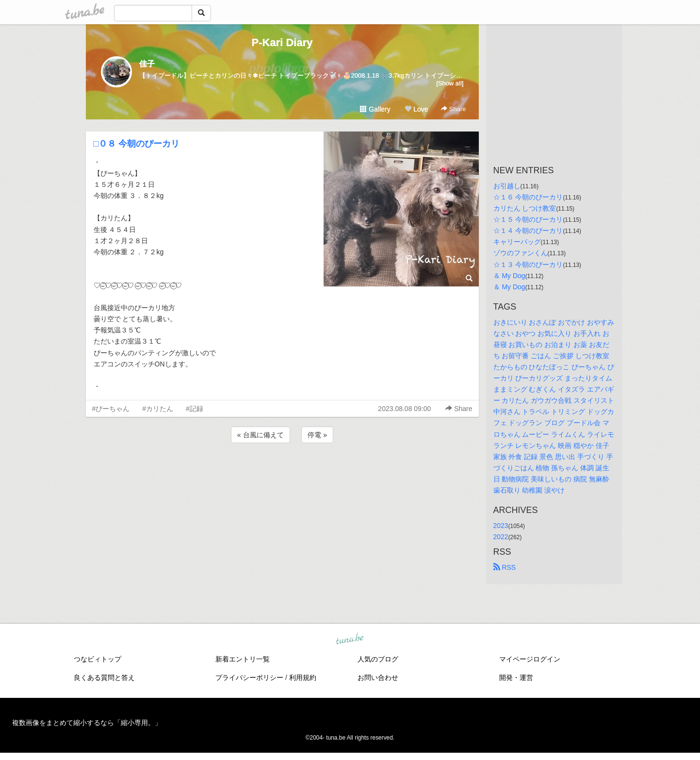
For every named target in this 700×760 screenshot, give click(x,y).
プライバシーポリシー (249, 677)
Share (453, 109)
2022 (501, 537)
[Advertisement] (282, 471)
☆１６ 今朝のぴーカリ (528, 197)
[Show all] (450, 83)
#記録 (195, 409)
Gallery (375, 109)
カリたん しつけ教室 (525, 208)
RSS (505, 567)
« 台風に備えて (260, 435)
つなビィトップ (98, 659)
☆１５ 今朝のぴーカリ (528, 219)
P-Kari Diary (282, 42)
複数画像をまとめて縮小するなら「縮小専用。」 (87, 723)
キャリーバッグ (517, 242)
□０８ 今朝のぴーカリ (137, 144)
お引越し (507, 186)
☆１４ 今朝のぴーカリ (528, 231)
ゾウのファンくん (521, 253)
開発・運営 (516, 677)
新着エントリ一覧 (243, 659)
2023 (501, 526)
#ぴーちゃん (111, 409)
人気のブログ (378, 659)
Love (416, 109)
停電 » (317, 435)
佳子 (147, 64)
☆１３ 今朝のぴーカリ (528, 264)
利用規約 (303, 677)
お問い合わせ (378, 677)
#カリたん (158, 409)
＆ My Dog (509, 276)
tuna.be (350, 640)
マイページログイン (530, 659)
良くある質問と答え (104, 677)
